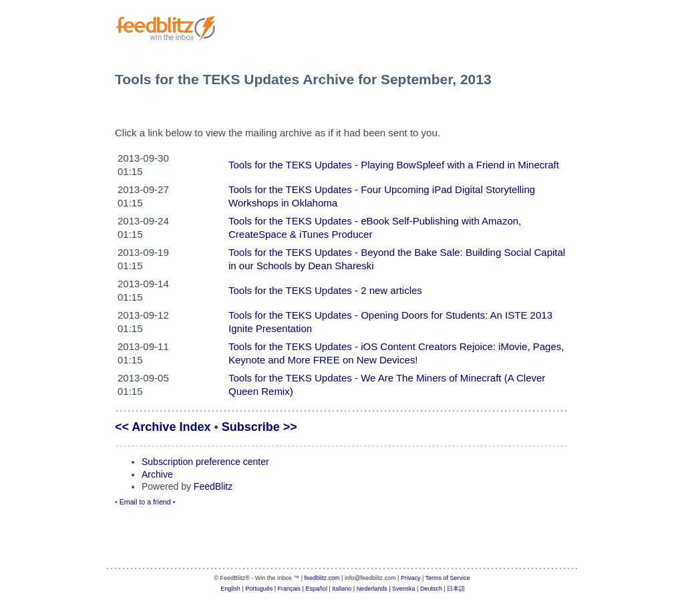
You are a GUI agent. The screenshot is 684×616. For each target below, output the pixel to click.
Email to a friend (145, 502)
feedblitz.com (322, 578)
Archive (157, 474)
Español (316, 589)
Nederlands (372, 589)
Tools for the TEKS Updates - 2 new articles (325, 290)
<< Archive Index (163, 427)
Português (259, 589)
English (230, 589)
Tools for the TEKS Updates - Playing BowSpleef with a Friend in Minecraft (394, 165)
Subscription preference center (205, 462)
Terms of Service (448, 578)
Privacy (411, 578)
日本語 (456, 589)
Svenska (404, 589)
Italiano (342, 589)
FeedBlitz (213, 486)
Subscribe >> (260, 427)
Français (290, 589)
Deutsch (431, 589)
